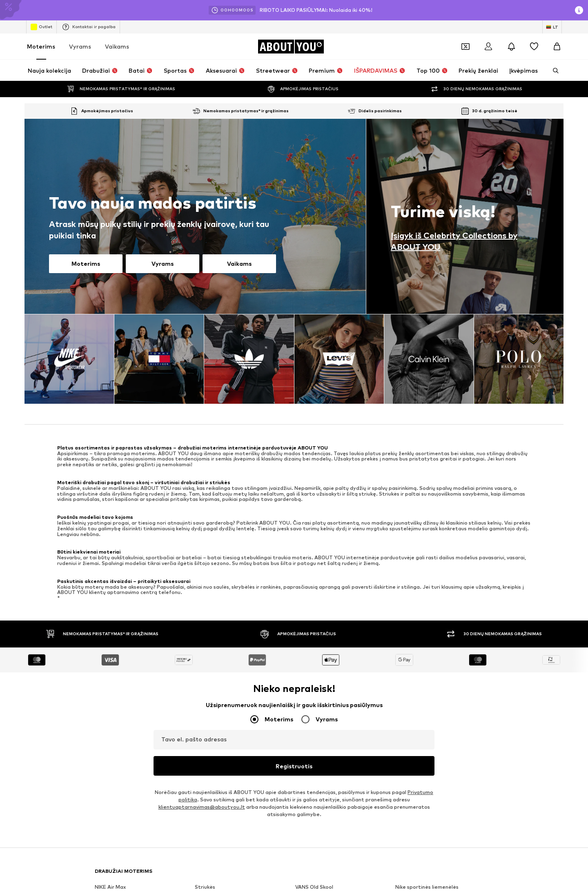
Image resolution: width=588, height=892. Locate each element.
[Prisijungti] (488, 47)
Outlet (41, 27)
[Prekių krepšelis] (557, 47)
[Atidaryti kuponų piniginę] (465, 47)
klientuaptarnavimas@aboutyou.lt (202, 807)
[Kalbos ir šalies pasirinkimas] (552, 27)
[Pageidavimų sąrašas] (534, 47)
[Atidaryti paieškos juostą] (553, 71)
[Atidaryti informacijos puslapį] (579, 10)
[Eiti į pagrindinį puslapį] (291, 47)
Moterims (41, 46)
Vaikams (117, 46)
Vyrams (80, 46)
